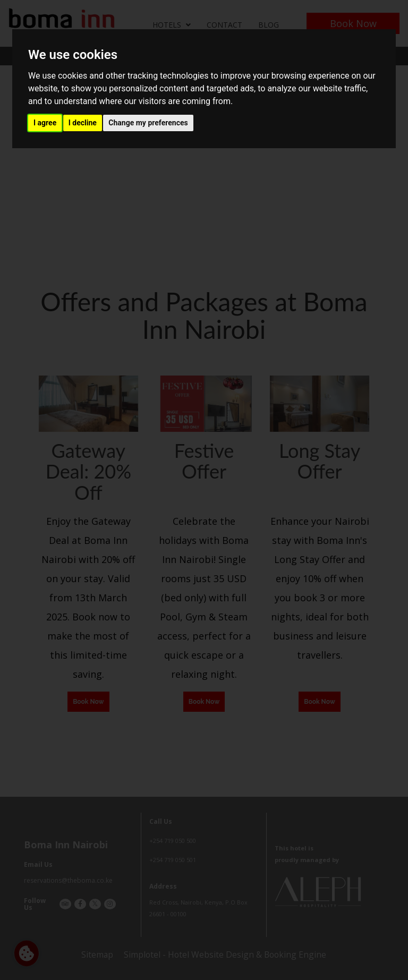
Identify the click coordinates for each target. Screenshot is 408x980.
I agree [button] (45, 123)
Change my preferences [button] (148, 123)
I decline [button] (83, 123)
